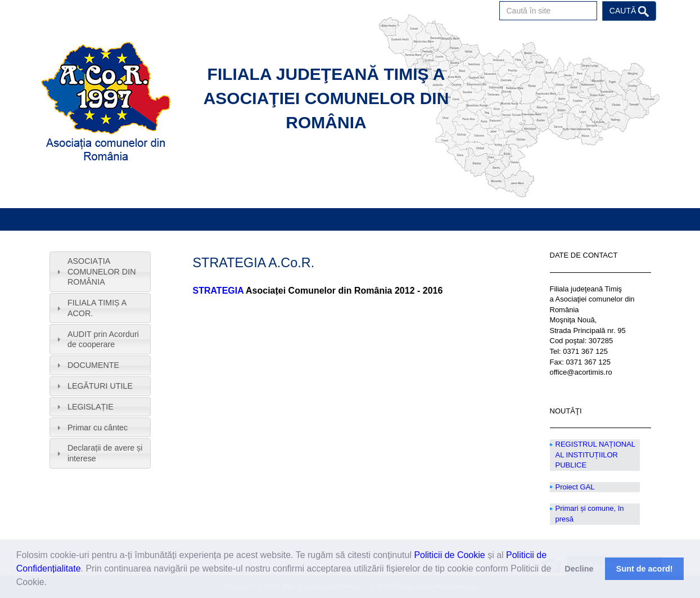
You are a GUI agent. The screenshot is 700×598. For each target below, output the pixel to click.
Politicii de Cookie (449, 555)
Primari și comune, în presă (590, 514)
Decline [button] (579, 569)
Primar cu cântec (98, 428)
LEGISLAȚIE (91, 407)
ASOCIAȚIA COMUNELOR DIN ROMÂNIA (102, 271)
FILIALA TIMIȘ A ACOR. (97, 308)
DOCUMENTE (93, 365)
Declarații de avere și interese (105, 453)
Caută (629, 12)
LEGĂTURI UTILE (100, 386)
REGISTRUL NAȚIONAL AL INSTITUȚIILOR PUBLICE (596, 455)
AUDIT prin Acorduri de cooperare (103, 340)
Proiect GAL (575, 487)
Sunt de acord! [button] (645, 569)
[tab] (100, 272)
